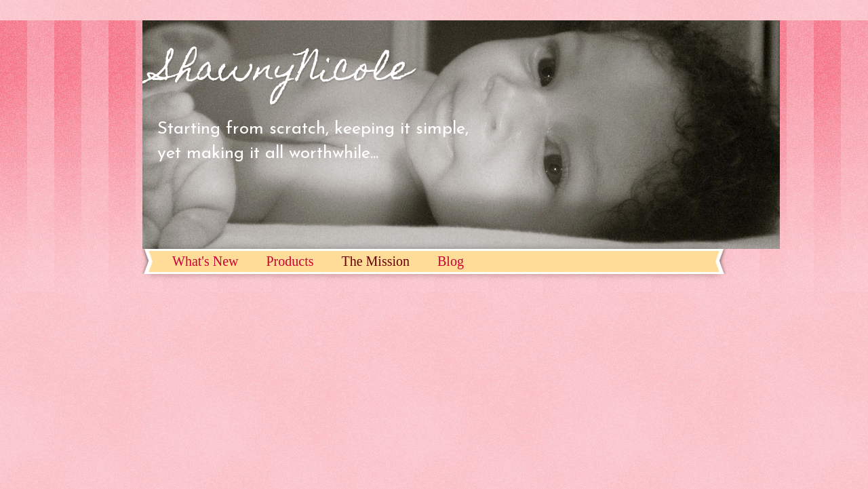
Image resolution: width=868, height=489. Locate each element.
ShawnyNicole (284, 72)
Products (290, 261)
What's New (205, 261)
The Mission (375, 261)
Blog (451, 261)
